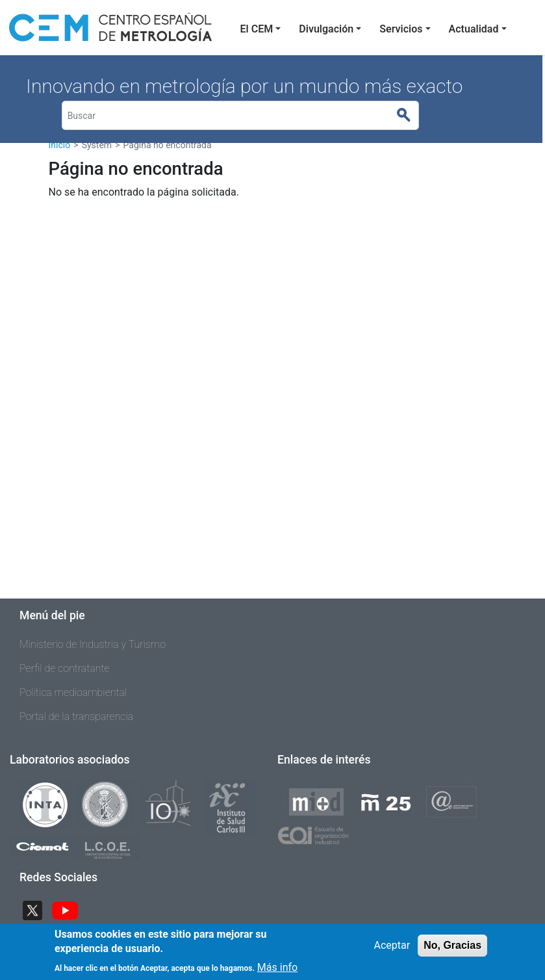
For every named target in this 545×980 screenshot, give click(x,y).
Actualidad (474, 29)
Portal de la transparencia (76, 716)
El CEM (257, 29)
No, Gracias (452, 952)
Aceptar (392, 952)
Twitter (38, 909)
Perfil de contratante (65, 668)
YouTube (70, 909)
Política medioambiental (73, 692)
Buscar (410, 116)
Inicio (60, 145)
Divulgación (326, 29)
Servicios (401, 29)
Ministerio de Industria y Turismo (93, 644)
